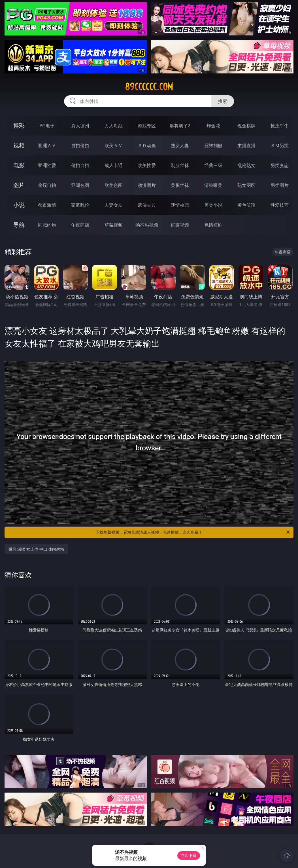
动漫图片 (147, 185)
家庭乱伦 (80, 205)
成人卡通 (114, 165)
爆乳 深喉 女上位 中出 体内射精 (36, 549)
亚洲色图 (80, 185)
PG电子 (47, 126)
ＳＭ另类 (280, 145)
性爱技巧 (280, 205)
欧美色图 (114, 185)
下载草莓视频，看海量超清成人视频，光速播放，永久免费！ (193, 532)
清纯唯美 (213, 185)
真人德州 (80, 126)
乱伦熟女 (246, 165)
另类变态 (280, 165)
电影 (19, 165)
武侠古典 (147, 205)
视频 (19, 145)
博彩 (19, 125)
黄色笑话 (246, 205)
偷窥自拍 (47, 185)
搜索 (223, 101)
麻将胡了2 (180, 126)
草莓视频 (114, 225)
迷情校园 (180, 205)
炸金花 (213, 126)
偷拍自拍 (80, 165)
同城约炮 (47, 225)
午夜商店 (80, 225)
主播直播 (246, 145)
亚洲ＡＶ (47, 145)
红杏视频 (180, 225)
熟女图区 (246, 185)
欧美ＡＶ (114, 145)
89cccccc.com (149, 87)
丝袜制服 (213, 145)
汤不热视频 (147, 225)
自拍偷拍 (80, 145)
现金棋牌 (246, 126)
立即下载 (189, 855)
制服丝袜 (180, 165)
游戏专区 (147, 126)
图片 (19, 185)
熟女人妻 (180, 145)
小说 (19, 205)
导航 (19, 225)
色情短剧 (213, 225)
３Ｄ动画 (147, 145)
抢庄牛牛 (280, 126)
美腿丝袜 (180, 185)
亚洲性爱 (47, 165)
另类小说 (213, 205)
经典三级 (213, 165)
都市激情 (47, 205)
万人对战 (114, 126)
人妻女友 (114, 205)
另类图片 (280, 185)
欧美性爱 (147, 165)
